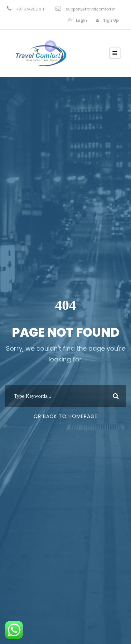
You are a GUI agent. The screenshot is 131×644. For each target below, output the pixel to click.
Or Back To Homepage (65, 416)
